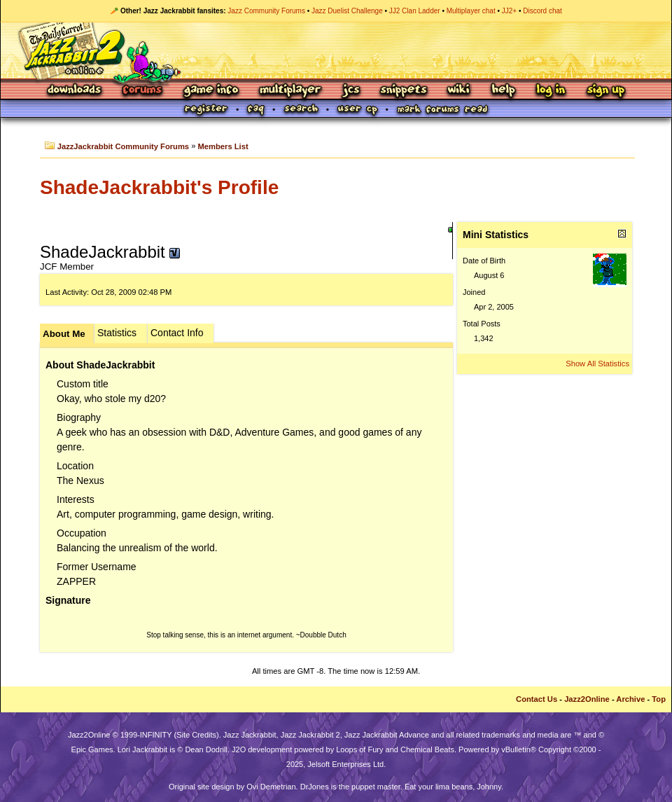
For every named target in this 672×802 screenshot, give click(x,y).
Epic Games (92, 749)
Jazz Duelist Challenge (347, 11)
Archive (630, 699)
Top (659, 699)
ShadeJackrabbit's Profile (159, 187)
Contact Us (537, 699)
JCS (351, 91)
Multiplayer (290, 91)
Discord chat (542, 11)
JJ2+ (509, 11)
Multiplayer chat (471, 11)
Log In (551, 91)
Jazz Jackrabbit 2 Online (336, 50)
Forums (143, 91)
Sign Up (605, 91)
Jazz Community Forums (266, 11)
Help (503, 91)
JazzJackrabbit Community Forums (123, 146)
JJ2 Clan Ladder (415, 11)
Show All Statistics (597, 364)
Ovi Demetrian (271, 787)
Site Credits (196, 735)
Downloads (75, 91)
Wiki (459, 91)
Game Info (211, 91)
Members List (223, 146)
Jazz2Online (587, 699)
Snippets (404, 91)
